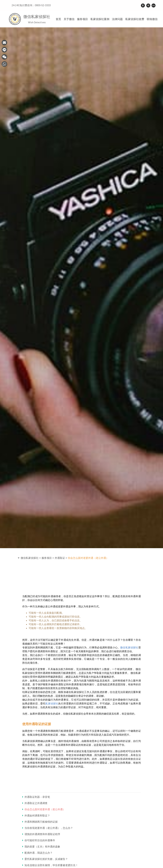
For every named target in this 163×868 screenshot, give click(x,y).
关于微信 (69, 19)
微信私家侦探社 (129, 648)
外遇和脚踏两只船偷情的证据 (40, 822)
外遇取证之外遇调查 (35, 803)
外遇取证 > (61, 558)
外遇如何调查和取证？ (36, 816)
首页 (58, 19)
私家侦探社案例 (100, 19)
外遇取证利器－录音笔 (36, 797)
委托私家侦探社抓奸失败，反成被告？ (45, 859)
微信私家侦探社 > (31, 558)
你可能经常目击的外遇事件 (39, 840)
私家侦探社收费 (135, 19)
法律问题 (117, 19)
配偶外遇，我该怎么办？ (37, 853)
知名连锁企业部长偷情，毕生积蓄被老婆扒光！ (50, 865)
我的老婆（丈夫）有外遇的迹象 (41, 847)
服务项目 (82, 19)
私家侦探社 (52, 704)
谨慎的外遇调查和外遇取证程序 (41, 834)
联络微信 (152, 19)
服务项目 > (48, 558)
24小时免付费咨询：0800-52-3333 (31, 5)
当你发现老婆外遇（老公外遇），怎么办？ (48, 828)
